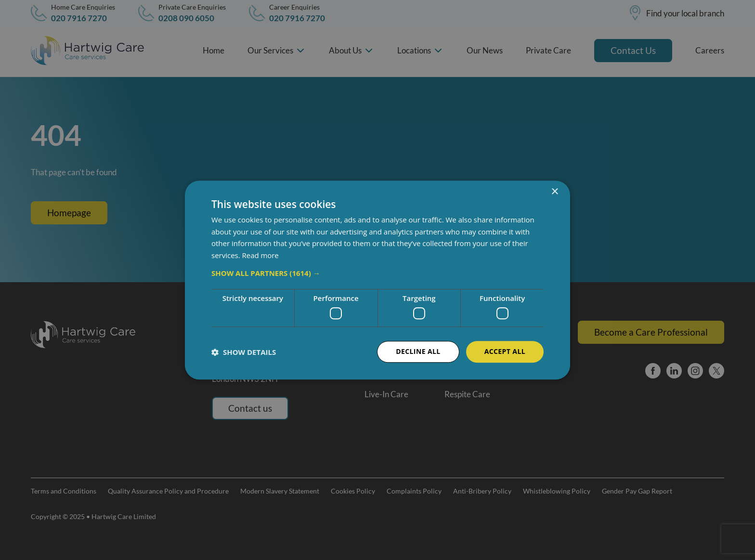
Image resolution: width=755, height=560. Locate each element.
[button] (377, 273)
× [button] (554, 192)
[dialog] (377, 280)
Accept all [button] (505, 352)
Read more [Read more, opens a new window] (261, 255)
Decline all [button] (418, 352)
